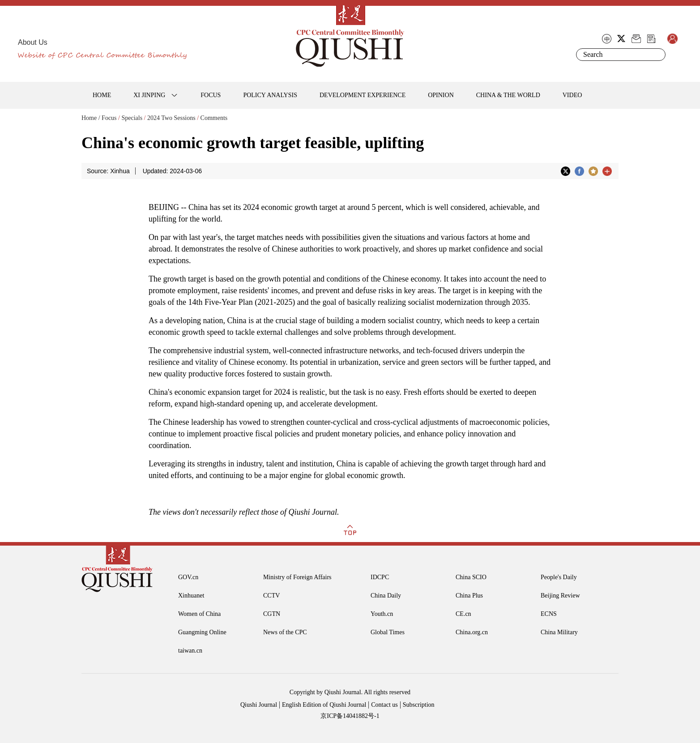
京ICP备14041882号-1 (350, 716)
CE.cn (463, 614)
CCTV (271, 596)
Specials (132, 118)
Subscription (419, 705)
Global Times (388, 632)
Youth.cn (382, 614)
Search (657, 55)
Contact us (384, 705)
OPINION (441, 95)
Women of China (199, 614)
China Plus (469, 596)
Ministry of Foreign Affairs (297, 577)
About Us (33, 42)
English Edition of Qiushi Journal (324, 705)
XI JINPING (149, 95)
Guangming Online (202, 632)
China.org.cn (472, 632)
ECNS (549, 614)
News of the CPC (285, 632)
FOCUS (211, 95)
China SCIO (471, 577)
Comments (214, 118)
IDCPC (380, 577)
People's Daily (559, 577)
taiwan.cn (190, 651)
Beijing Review (560, 596)
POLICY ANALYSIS (270, 95)
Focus (109, 118)
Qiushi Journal (259, 705)
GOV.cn (188, 577)
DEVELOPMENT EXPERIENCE (363, 95)
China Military (559, 632)
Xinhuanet (191, 596)
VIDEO (572, 95)
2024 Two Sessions (171, 118)
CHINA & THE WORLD (508, 95)
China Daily (386, 596)
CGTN (272, 614)
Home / (91, 118)
